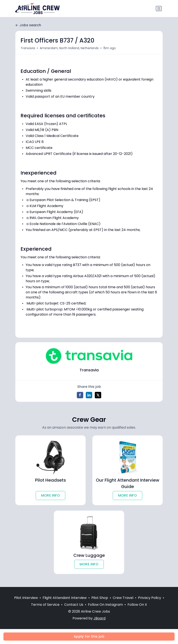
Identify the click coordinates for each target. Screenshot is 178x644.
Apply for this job (89, 636)
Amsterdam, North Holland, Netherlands (69, 48)
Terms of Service (45, 605)
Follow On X (137, 605)
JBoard (99, 618)
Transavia (28, 48)
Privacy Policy (150, 598)
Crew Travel (123, 598)
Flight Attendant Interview (65, 598)
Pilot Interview (26, 598)
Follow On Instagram (105, 605)
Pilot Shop (100, 598)
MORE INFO (51, 495)
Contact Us (74, 605)
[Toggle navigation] (159, 9)
